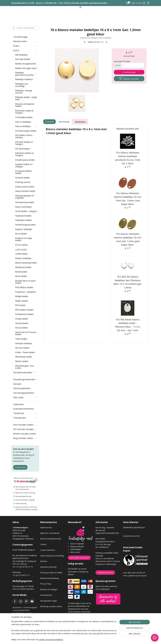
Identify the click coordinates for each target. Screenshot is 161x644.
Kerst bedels (21, 234)
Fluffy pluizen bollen (25, 187)
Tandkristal (25, 413)
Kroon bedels (22, 245)
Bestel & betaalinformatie (51, 539)
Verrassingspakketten (24, 393)
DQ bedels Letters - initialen (24, 136)
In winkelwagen (129, 72)
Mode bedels (21, 272)
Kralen (25, 46)
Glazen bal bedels (23, 207)
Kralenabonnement (105, 573)
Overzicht (50, 122)
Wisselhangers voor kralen (25, 367)
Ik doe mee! (20, 467)
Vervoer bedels (22, 348)
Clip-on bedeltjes (23, 122)
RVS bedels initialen (24, 310)
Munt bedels (21, 276)
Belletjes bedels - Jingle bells (26, 98)
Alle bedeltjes (21, 55)
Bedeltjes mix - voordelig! (22, 85)
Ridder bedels (22, 301)
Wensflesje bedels (24, 357)
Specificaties (80, 122)
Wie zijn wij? (100, 530)
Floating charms (23, 182)
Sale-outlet (25, 397)
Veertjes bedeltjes (24, 343)
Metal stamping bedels (26, 263)
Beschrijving (64, 122)
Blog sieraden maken (25, 438)
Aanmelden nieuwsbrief (79, 558)
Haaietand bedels (23, 216)
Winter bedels (22, 361)
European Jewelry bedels (24, 172)
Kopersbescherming (48, 567)
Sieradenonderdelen (25, 372)
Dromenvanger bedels (26, 131)
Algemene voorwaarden (50, 533)
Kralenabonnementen (24, 409)
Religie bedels (22, 296)
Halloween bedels (24, 220)
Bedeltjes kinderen (24, 79)
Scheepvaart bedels (24, 314)
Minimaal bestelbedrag (49, 578)
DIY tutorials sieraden (25, 429)
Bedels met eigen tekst (26, 68)
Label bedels (21, 249)
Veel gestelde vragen (49, 601)
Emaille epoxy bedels (25, 160)
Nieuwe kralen (25, 41)
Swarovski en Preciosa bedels (26, 333)
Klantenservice (46, 527)
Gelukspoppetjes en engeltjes (25, 197)
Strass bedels (22, 328)
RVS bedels (20, 305)
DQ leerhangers (23, 149)
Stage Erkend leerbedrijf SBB (107, 533)
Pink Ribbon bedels (24, 287)
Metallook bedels (23, 267)
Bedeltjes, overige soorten (24, 92)
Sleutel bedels (22, 323)
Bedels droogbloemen (26, 64)
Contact (43, 544)
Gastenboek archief (131, 536)
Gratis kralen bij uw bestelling (52, 556)
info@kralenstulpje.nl (26, 550)
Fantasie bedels (23, 178)
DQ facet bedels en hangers (24, 143)
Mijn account (138, 3)
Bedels (25, 50)
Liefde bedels (21, 254)
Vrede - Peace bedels (25, 352)
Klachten (44, 561)
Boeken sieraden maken (25, 434)
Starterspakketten (22, 388)
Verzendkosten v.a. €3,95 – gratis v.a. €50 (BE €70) (34, 3)
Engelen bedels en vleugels (24, 165)
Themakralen (25, 418)
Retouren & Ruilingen (49, 589)
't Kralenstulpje (20, 37)
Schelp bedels (22, 319)
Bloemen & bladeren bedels (25, 105)
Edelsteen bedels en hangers (25, 154)
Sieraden (25, 384)
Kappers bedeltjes (24, 229)
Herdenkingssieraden (25, 225)
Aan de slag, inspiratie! (105, 527)
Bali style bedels (23, 59)
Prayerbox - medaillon (26, 292)
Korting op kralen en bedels (51, 573)
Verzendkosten (46, 595)
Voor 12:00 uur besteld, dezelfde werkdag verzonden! (83, 3)
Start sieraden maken (25, 425)
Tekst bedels (21, 339)
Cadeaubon (19, 404)
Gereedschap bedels (25, 202)
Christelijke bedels (24, 117)
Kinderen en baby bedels (24, 239)
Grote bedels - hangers (26, 211)
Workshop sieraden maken (51, 606)
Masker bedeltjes (23, 258)
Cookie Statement (47, 550)
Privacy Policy (46, 584)
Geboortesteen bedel (25, 191)
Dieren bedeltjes (26, 126)
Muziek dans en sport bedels (25, 282)
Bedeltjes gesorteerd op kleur (26, 74)
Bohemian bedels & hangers (24, 112)
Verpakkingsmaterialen (26, 379)
